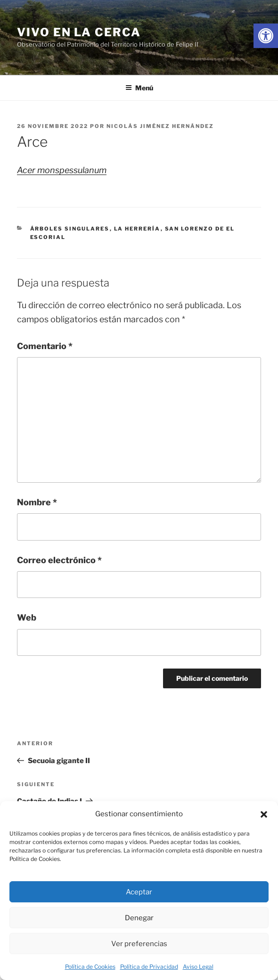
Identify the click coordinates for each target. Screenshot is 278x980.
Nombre (37, 502)
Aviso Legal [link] (198, 967)
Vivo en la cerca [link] (79, 32)
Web (27, 617)
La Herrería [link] (137, 229)
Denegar (139, 918)
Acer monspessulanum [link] (62, 170)
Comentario (45, 346)
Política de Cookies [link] (90, 967)
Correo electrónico (59, 560)
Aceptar (139, 892)
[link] (266, 36)
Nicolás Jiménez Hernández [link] (160, 126)
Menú (139, 88)
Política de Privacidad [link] (149, 967)
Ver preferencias (139, 944)
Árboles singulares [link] (70, 229)
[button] (264, 814)
